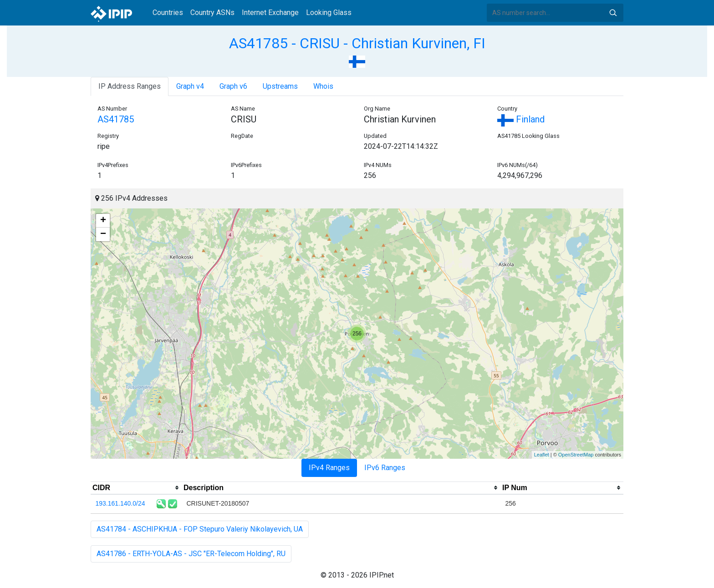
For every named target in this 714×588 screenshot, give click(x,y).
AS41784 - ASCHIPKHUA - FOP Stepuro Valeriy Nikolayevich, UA (200, 529)
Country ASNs (212, 13)
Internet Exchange (270, 13)
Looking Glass (329, 13)
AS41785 (116, 119)
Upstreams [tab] (280, 86)
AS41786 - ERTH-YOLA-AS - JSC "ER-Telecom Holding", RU (191, 554)
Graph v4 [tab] (190, 86)
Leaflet (542, 455)
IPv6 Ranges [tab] (385, 468)
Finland (521, 119)
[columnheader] (136, 488)
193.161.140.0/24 (120, 503)
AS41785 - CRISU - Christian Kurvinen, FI (357, 43)
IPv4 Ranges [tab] (329, 468)
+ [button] (103, 221)
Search (613, 13)
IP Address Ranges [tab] (130, 86)
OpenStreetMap (576, 455)
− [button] (103, 234)
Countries (168, 13)
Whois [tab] (323, 86)
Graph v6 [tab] (233, 86)
